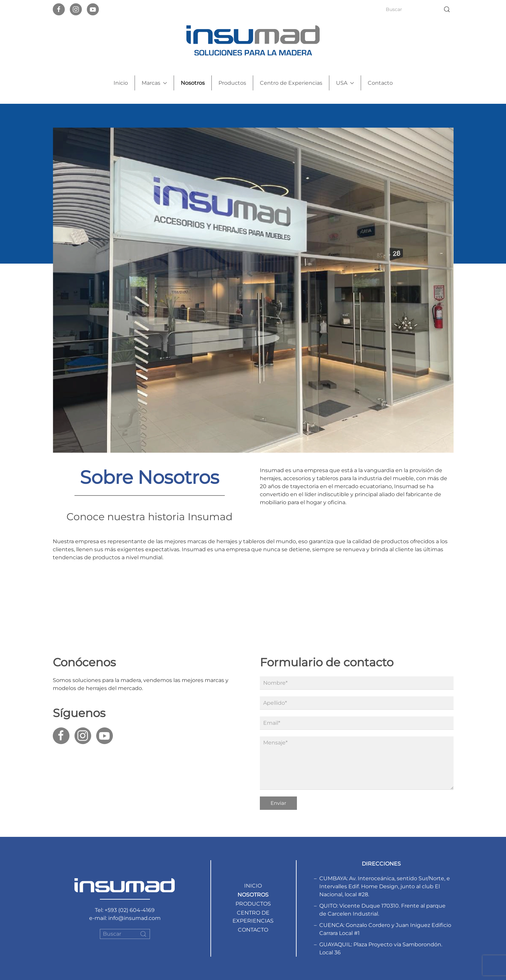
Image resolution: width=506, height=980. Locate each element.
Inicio (121, 83)
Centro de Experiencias (291, 83)
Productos (232, 83)
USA (345, 83)
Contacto (380, 83)
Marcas (154, 83)
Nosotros (193, 83)
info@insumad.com (134, 918)
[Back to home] (253, 40)
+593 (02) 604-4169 (130, 910)
